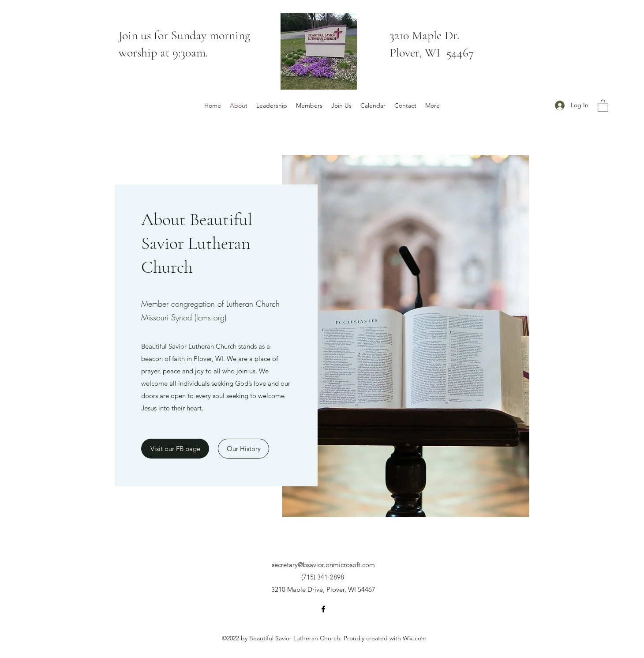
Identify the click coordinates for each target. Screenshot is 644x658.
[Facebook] (323, 609)
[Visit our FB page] (175, 449)
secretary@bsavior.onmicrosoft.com (323, 565)
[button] (603, 105)
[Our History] (243, 449)
